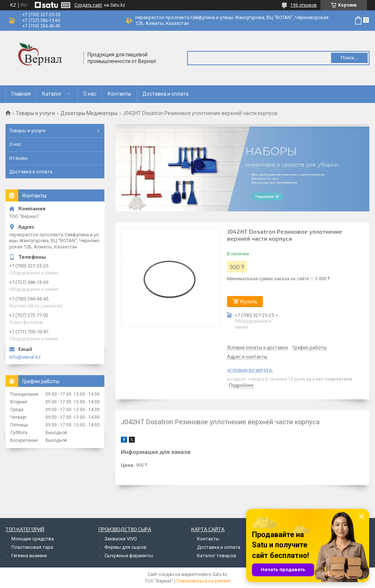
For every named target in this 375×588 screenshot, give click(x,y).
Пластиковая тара (32, 547)
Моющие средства (33, 539)
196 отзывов (304, 5)
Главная (21, 94)
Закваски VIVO (121, 539)
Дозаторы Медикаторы (89, 113)
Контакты (119, 94)
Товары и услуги (35, 113)
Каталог (52, 94)
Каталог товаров (217, 556)
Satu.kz (220, 574)
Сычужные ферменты (129, 556)
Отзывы (18, 158)
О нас (90, 94)
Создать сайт (88, 5)
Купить (249, 301)
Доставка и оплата (166, 94)
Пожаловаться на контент (204, 581)
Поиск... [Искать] (349, 58)
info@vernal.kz (25, 357)
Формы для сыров (125, 547)
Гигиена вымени (29, 556)
